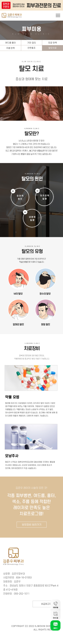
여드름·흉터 (11, 43)
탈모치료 (53, 48)
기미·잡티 (32, 43)
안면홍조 (32, 48)
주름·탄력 (11, 48)
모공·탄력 (53, 43)
